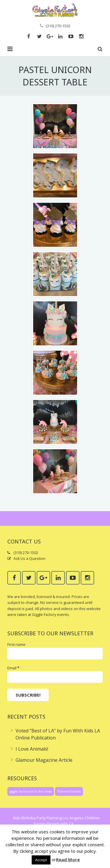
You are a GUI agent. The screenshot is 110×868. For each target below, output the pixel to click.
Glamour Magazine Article (44, 760)
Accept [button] (41, 860)
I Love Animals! (32, 749)
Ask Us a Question (29, 559)
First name (16, 645)
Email (13, 668)
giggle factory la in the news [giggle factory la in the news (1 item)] (31, 791)
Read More (68, 859)
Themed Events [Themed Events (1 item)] (69, 791)
